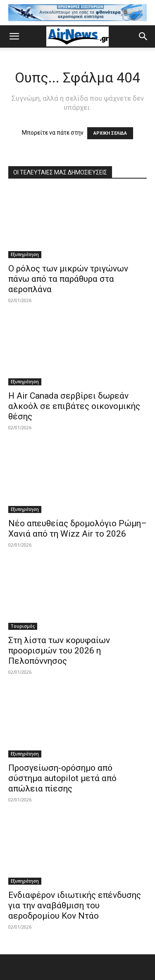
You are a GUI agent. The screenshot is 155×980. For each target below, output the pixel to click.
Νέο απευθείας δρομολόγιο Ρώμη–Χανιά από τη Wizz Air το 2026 (77, 529)
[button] (14, 36)
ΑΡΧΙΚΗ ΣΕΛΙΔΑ (110, 133)
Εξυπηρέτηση (25, 254)
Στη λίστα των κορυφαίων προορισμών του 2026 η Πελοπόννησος (59, 651)
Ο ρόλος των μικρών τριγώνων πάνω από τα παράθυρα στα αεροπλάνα (68, 279)
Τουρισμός (23, 626)
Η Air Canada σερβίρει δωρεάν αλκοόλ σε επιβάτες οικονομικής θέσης (74, 406)
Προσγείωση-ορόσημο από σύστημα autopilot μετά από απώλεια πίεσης (62, 778)
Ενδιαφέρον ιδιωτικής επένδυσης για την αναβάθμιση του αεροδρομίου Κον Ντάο (75, 905)
